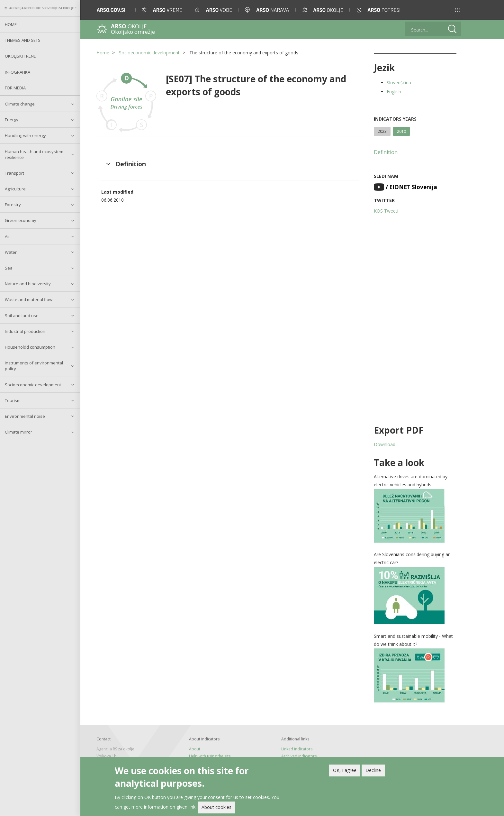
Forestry (13, 205)
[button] (457, 10)
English (394, 92)
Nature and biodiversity (28, 284)
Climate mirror (18, 432)
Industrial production (25, 331)
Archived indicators (299, 756)
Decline (373, 771)
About (195, 749)
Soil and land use (22, 316)
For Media (15, 88)
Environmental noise (25, 416)
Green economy (21, 220)
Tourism (13, 400)
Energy (12, 120)
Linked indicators (297, 749)
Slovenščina (399, 83)
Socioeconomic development (33, 385)
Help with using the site (210, 756)
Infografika (18, 72)
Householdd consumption (30, 347)
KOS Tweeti (386, 211)
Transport (14, 173)
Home (11, 24)
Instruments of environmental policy (34, 366)
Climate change (20, 104)
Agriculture (15, 189)
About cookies (216, 808)
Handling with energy (25, 135)
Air (7, 236)
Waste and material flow (29, 299)
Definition (386, 152)
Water (11, 252)
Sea (9, 268)
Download (385, 444)
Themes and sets (23, 40)
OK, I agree (345, 771)
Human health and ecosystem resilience (34, 154)
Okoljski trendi (21, 56)
